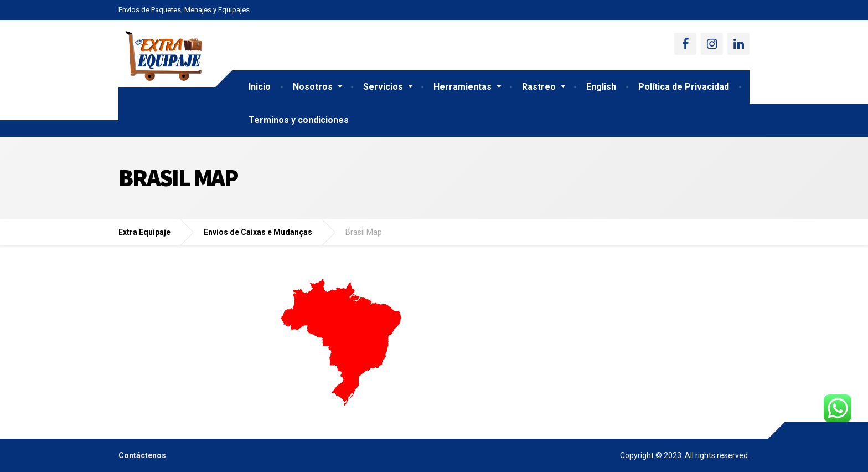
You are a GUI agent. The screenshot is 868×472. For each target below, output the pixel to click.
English (601, 87)
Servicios (383, 87)
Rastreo (539, 87)
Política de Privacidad (684, 87)
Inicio (260, 87)
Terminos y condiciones (299, 120)
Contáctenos (142, 455)
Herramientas (463, 87)
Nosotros (313, 87)
